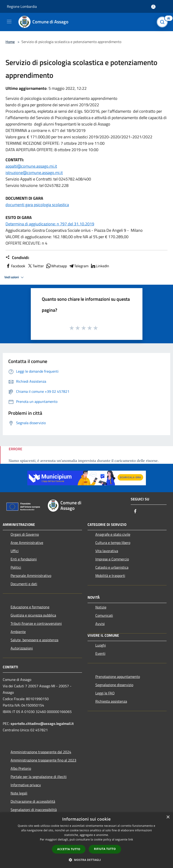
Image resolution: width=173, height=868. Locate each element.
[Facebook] (135, 512)
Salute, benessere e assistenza (34, 640)
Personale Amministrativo (31, 576)
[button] (87, 860)
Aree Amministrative (27, 543)
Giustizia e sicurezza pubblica (33, 615)
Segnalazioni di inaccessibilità (34, 810)
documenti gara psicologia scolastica (37, 205)
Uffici (15, 551)
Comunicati (104, 615)
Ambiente (18, 632)
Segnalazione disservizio (114, 685)
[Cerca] (163, 22)
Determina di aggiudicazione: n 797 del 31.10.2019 (50, 224)
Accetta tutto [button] (69, 849)
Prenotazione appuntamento (118, 677)
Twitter (35, 266)
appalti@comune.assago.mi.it (31, 166)
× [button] (168, 817)
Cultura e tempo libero (113, 543)
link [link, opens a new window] (131, 839)
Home (10, 42)
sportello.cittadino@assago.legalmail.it (42, 723)
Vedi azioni (15, 277)
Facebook (15, 266)
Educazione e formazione (30, 607)
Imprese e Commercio (112, 559)
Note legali (19, 793)
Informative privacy (26, 785)
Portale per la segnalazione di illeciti (39, 777)
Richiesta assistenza (111, 701)
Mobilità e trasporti (110, 576)
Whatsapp (56, 266)
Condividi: (17, 258)
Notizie (101, 607)
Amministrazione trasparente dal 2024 (41, 752)
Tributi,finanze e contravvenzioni (36, 623)
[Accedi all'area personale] (153, 7)
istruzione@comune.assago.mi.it (34, 173)
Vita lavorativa (107, 551)
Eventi (100, 653)
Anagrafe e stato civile (113, 534)
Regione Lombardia (22, 6)
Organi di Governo (25, 534)
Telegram (79, 266)
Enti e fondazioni (24, 559)
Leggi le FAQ (105, 693)
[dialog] (86, 840)
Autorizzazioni (22, 648)
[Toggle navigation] (9, 22)
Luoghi (101, 645)
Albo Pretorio (21, 768)
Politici (16, 567)
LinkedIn (100, 266)
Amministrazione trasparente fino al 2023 (43, 760)
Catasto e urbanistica (112, 567)
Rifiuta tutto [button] (105, 849)
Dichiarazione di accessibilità (33, 801)
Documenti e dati (24, 584)
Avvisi (100, 624)
